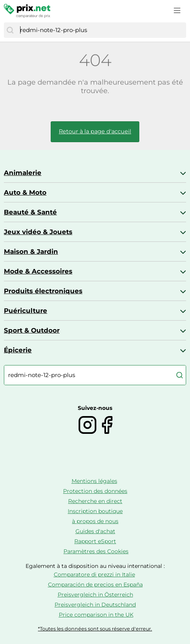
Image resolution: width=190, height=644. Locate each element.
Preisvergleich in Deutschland (95, 605)
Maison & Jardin (31, 251)
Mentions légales (94, 481)
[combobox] (101, 30)
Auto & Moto (25, 192)
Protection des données (95, 491)
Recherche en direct (95, 501)
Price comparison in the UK (96, 615)
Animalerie (23, 173)
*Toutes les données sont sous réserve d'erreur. (95, 629)
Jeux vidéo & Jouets (38, 232)
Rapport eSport (95, 541)
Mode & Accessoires (38, 271)
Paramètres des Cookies (96, 551)
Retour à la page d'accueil (95, 131)
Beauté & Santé (30, 212)
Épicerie (18, 350)
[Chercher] (10, 30)
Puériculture (26, 311)
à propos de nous (95, 521)
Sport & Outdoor (32, 330)
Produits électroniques (43, 291)
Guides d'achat (95, 531)
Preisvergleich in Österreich (95, 595)
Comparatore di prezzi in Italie (94, 574)
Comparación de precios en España (95, 585)
